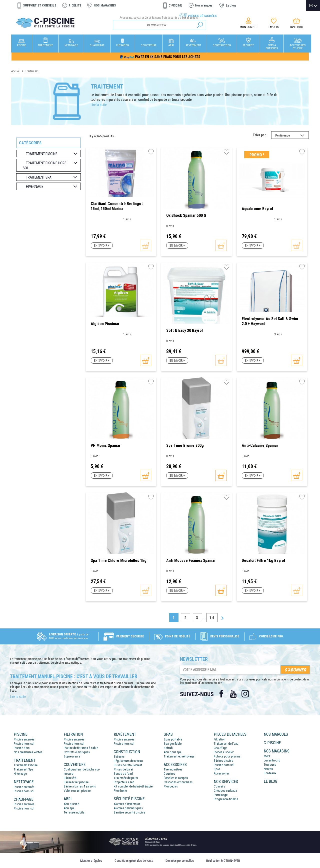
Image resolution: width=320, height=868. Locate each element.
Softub (168, 748)
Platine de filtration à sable (81, 748)
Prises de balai (123, 769)
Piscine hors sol (24, 791)
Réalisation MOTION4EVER (223, 861)
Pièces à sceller (224, 752)
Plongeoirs (171, 786)
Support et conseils (40, 5)
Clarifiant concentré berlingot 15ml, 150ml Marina (117, 206)
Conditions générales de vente (134, 861)
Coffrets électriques (77, 752)
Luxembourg (272, 760)
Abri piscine (71, 804)
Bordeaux (270, 773)
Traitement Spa (23, 769)
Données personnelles (180, 861)
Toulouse (270, 765)
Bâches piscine (223, 761)
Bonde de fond (123, 774)
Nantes (268, 769)
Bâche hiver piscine (76, 782)
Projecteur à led (124, 782)
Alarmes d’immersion (127, 804)
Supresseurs (72, 756)
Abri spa (69, 808)
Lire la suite (99, 105)
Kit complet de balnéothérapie (133, 786)
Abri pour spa (173, 752)
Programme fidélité (226, 799)
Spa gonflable (173, 744)
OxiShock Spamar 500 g (186, 215)
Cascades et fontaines (178, 782)
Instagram (245, 694)
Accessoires (222, 773)
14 (212, 618)
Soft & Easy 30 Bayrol (184, 330)
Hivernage (20, 774)
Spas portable (173, 739)
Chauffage (220, 748)
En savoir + (102, 246)
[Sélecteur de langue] (313, 6)
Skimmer (119, 757)
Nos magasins (105, 5)
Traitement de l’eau (226, 744)
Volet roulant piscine (77, 791)
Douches (169, 774)
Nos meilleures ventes (28, 752)
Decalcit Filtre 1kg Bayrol (263, 561)
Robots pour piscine (227, 756)
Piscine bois (22, 748)
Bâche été (70, 778)
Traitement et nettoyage (179, 756)
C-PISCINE (175, 5)
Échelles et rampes (176, 778)
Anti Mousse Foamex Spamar (191, 561)
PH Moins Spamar (106, 446)
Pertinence (292, 136)
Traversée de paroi (126, 778)
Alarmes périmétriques (128, 808)
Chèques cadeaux (225, 791)
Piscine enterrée (24, 739)
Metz (267, 756)
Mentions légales (91, 861)
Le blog (231, 5)
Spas (217, 769)
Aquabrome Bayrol (257, 209)
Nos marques (204, 5)
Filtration (219, 739)
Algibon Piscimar (105, 324)
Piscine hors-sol (24, 744)
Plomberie (120, 791)
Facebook (221, 694)
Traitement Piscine (26, 765)
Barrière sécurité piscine (129, 812)
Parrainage (221, 795)
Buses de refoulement (128, 765)
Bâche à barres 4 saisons (80, 786)
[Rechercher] (160, 25)
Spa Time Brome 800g (185, 446)
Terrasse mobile (74, 812)
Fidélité (75, 5)
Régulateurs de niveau (128, 761)
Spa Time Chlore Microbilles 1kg (119, 561)
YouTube (233, 694)
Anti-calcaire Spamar (260, 446)
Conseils (219, 786)
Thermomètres (173, 769)
